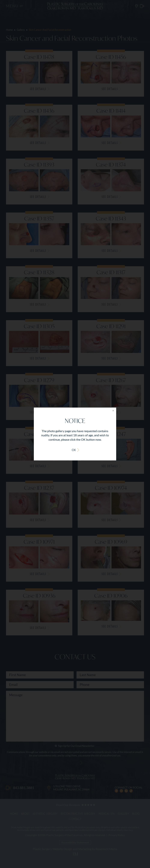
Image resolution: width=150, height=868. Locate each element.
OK (74, 450)
